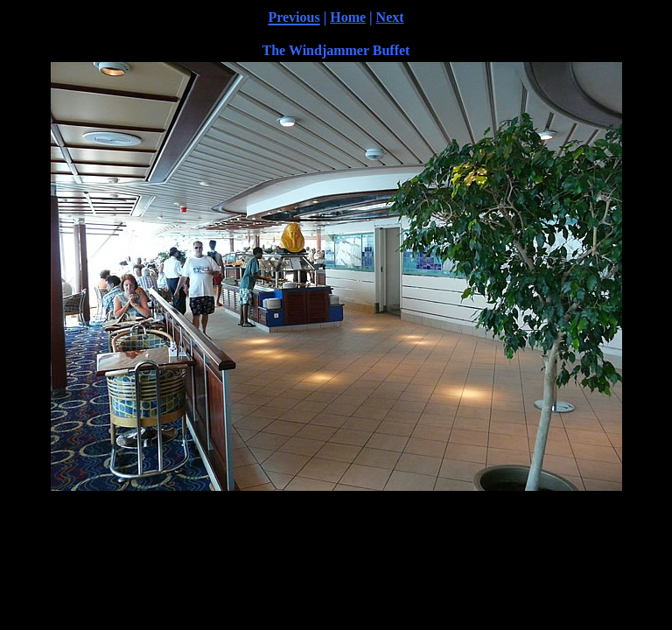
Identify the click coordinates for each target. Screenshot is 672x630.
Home (348, 17)
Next (390, 17)
